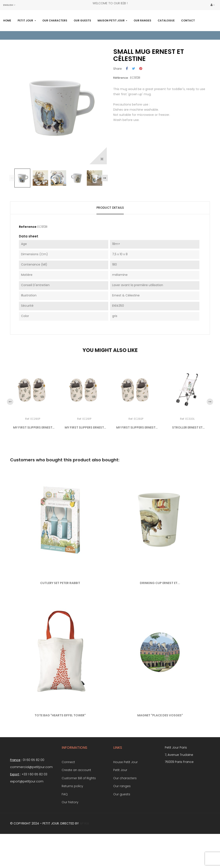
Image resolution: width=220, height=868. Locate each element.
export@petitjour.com (27, 805)
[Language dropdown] (9, 5)
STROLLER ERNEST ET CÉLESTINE (187, 451)
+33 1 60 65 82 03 (34, 798)
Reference (28, 250)
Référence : (121, 101)
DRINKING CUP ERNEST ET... (160, 606)
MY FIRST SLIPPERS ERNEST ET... (33, 451)
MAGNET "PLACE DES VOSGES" (160, 739)
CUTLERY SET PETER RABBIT (60, 606)
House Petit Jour (125, 785)
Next (105, 201)
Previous (12, 201)
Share (127, 92)
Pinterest (141, 92)
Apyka (84, 847)
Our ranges (122, 809)
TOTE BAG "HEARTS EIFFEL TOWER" (60, 739)
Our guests (122, 818)
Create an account (76, 793)
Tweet (134, 92)
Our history (70, 826)
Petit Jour (120, 793)
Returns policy (72, 809)
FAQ (65, 818)
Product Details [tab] (110, 231)
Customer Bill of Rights (79, 802)
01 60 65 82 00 (34, 783)
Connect (68, 785)
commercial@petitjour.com (31, 790)
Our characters (125, 802)
